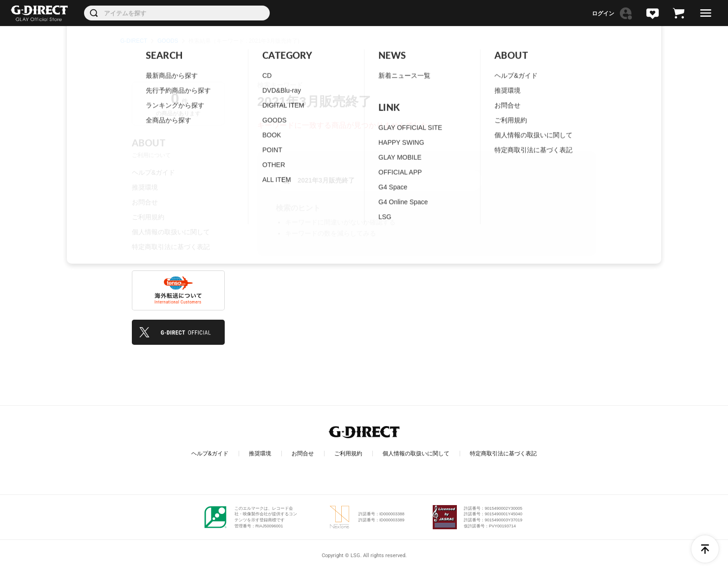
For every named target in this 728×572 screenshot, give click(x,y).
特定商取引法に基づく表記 (171, 247)
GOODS (168, 41)
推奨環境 (145, 187)
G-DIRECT (134, 41)
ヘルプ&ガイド (153, 172)
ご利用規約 (148, 217)
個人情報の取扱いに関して (171, 232)
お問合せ (145, 202)
